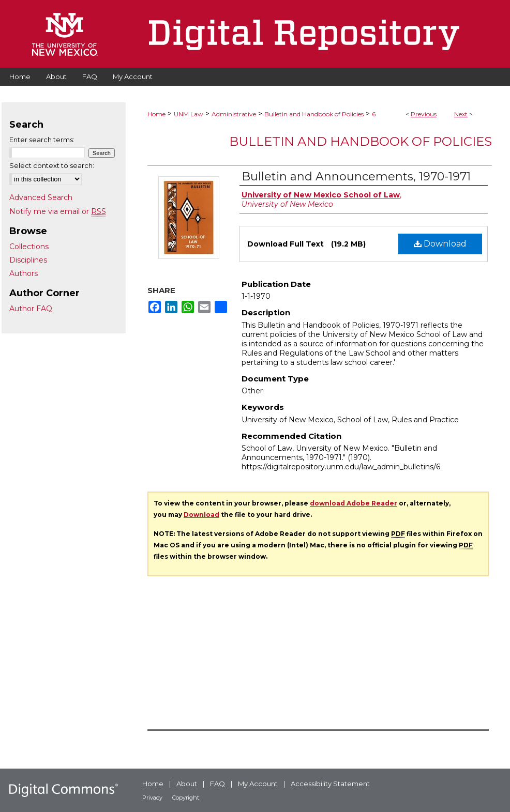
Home (156, 114)
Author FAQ (31, 309)
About (187, 784)
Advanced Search (41, 197)
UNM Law (189, 114)
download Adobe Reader (354, 503)
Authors (24, 273)
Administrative (234, 114)
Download (440, 244)
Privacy (152, 798)
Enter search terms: (42, 140)
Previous (424, 114)
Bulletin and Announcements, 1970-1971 (356, 177)
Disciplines (28, 260)
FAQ (218, 784)
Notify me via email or (58, 211)
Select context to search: (52, 165)
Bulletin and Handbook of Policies (314, 114)
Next (461, 114)
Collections (29, 247)
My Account (258, 784)
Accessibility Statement (330, 784)
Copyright (186, 798)
